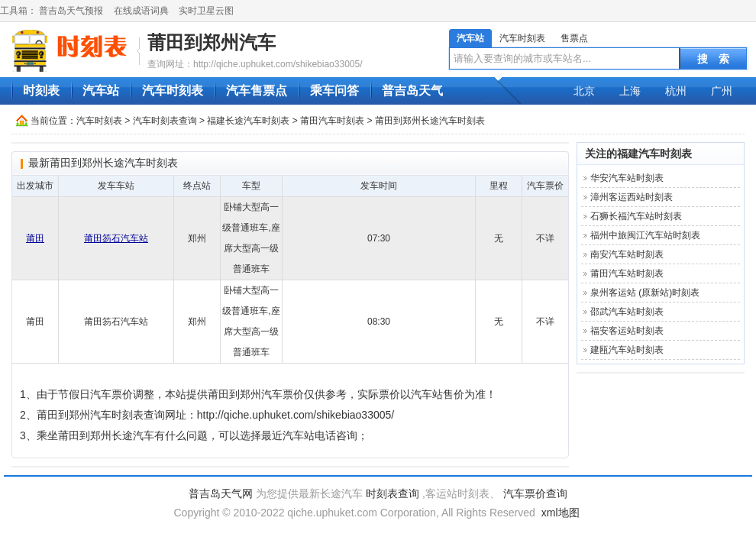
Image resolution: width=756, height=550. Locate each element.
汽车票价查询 (535, 493)
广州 (722, 91)
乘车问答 (334, 91)
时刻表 (41, 91)
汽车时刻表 (522, 38)
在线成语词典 (141, 11)
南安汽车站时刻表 (627, 254)
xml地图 (561, 513)
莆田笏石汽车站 (116, 238)
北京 (584, 91)
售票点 (574, 38)
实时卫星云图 (206, 11)
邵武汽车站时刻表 (627, 312)
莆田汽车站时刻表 (627, 273)
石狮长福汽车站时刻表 (636, 216)
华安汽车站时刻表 (627, 178)
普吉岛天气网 (221, 493)
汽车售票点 (257, 91)
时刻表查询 (393, 493)
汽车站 (470, 38)
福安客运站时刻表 (627, 331)
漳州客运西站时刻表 (632, 197)
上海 (630, 91)
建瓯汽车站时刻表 (627, 350)
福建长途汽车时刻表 (248, 121)
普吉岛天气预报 (71, 11)
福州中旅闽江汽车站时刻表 (645, 235)
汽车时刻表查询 (165, 121)
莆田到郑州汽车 (212, 42)
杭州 (676, 91)
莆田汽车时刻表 (332, 121)
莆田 (35, 238)
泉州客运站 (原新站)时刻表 (645, 293)
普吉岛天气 (412, 91)
